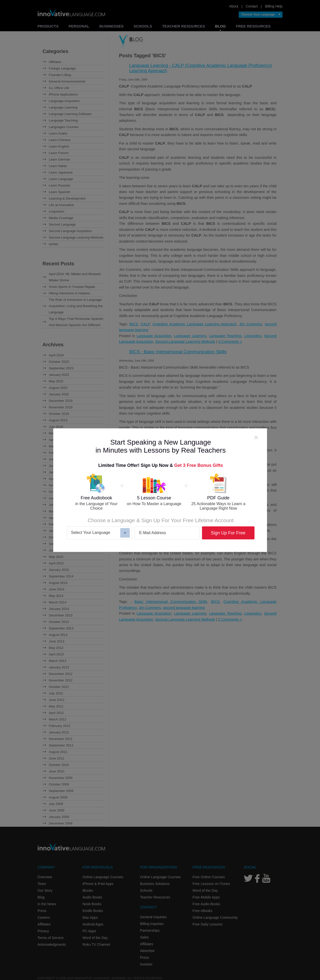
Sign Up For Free (228, 533)
